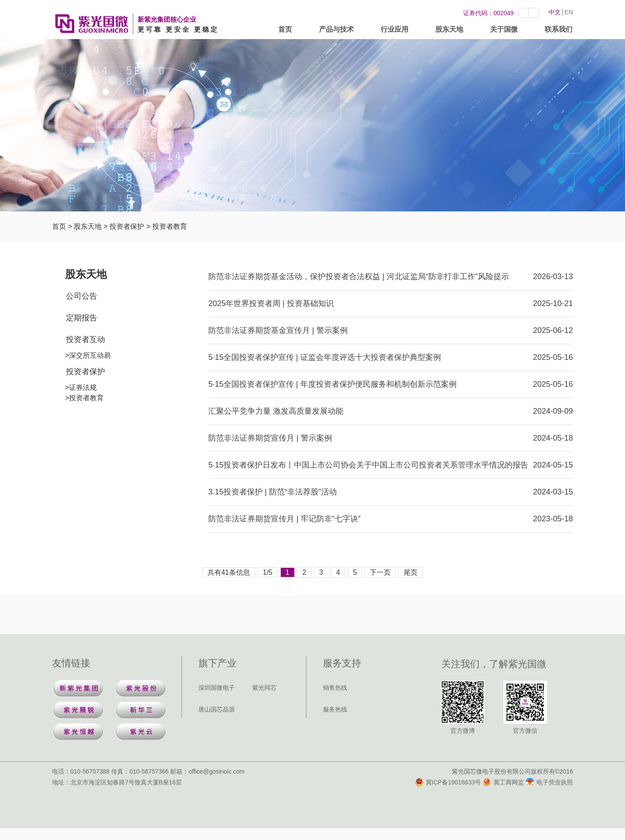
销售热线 (335, 688)
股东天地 (449, 31)
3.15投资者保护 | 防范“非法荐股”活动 (273, 492)
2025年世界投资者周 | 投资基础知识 (271, 303)
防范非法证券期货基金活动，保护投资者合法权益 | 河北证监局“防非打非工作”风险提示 (359, 277)
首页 (285, 31)
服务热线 (335, 709)
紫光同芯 (264, 688)
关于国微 (504, 31)
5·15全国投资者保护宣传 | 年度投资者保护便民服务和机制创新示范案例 (332, 384)
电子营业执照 (549, 782)
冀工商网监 (503, 782)
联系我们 (559, 31)
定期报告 (82, 318)
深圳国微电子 (217, 688)
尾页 (411, 572)
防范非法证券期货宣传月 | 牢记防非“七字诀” (285, 519)
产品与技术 (336, 31)
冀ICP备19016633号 (448, 782)
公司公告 (82, 296)
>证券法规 (81, 387)
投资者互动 (86, 339)
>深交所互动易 (88, 355)
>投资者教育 (84, 398)
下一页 (380, 572)
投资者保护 (127, 226)
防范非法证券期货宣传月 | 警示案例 (270, 438)
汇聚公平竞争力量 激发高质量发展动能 (276, 411)
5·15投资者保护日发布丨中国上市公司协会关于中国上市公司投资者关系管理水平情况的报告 (368, 465)
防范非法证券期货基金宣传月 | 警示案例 (278, 330)
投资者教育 (170, 226)
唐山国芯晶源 (217, 709)
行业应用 (395, 31)
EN (569, 12)
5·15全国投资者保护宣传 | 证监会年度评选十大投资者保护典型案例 (325, 357)
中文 (555, 12)
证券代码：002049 (488, 13)
